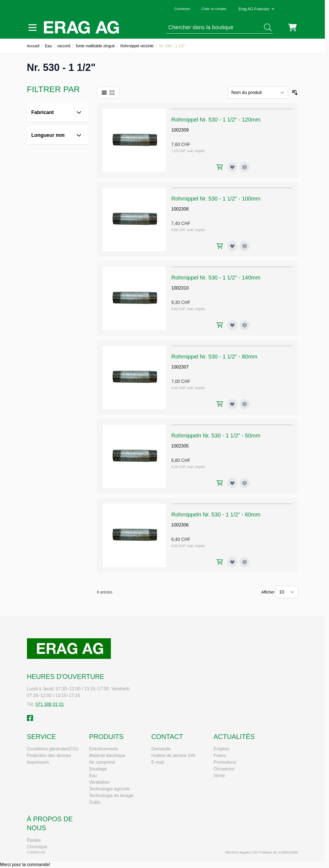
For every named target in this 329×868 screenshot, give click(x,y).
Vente (219, 776)
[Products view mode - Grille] (112, 93)
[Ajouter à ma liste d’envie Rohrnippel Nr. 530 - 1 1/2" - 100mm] (232, 246)
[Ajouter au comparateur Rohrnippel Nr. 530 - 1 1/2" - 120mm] (245, 167)
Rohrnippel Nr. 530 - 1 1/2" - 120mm (216, 120)
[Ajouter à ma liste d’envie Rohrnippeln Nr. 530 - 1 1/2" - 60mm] (232, 562)
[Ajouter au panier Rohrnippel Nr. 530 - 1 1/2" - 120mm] (220, 167)
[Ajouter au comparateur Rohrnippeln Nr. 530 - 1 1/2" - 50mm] (245, 483)
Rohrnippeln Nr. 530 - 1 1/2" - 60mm (216, 515)
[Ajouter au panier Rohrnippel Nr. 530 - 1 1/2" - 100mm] (220, 246)
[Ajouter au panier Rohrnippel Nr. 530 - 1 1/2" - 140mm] (220, 325)
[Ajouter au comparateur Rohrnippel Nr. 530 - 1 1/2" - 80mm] (245, 404)
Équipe (34, 840)
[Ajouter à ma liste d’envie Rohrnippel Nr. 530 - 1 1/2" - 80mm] (232, 404)
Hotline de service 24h (173, 756)
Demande (161, 749)
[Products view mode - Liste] (104, 93)
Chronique (37, 847)
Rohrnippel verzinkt (137, 46)
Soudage (98, 769)
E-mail (158, 762)
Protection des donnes (49, 756)
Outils (95, 802)
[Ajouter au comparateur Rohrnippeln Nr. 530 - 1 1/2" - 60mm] (245, 562)
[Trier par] (258, 93)
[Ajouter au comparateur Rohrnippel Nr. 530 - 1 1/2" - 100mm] (245, 246)
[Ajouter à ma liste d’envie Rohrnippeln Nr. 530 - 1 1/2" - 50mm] (232, 483)
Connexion (182, 9)
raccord (64, 46)
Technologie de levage (111, 796)
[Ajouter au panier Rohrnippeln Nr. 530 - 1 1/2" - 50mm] (220, 483)
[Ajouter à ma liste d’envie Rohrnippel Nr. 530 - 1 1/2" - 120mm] (232, 167)
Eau (48, 46)
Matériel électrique (107, 756)
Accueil (33, 46)
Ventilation (99, 782)
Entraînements (104, 749)
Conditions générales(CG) (53, 749)
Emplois (222, 749)
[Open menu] (33, 28)
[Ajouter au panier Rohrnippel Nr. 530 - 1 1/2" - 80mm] (220, 404)
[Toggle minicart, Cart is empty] (292, 28)
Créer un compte (214, 9)
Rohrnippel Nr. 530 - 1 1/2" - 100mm (216, 199)
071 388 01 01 (50, 704)
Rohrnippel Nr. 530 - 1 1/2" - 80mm (214, 357)
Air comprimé (102, 762)
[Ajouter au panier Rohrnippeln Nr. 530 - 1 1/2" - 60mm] (220, 562)
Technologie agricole (109, 789)
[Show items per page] (287, 592)
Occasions (224, 769)
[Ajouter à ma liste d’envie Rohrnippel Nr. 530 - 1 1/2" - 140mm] (232, 325)
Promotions (225, 762)
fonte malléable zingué (95, 46)
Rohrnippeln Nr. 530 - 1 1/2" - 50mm (216, 436)
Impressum (38, 762)
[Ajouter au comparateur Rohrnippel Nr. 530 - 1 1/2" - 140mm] (245, 325)
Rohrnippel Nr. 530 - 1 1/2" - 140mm (216, 278)
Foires (220, 756)
